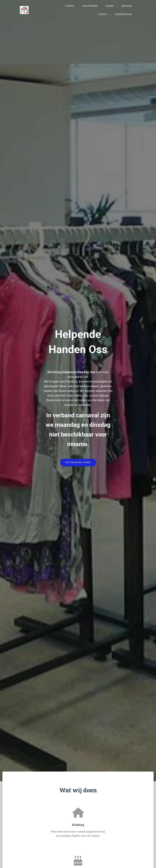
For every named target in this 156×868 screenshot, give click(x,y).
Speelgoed (127, 8)
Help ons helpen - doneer (78, 464)
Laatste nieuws (90, 8)
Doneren (70, 8)
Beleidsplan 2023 (124, 17)
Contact (102, 17)
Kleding (110, 8)
